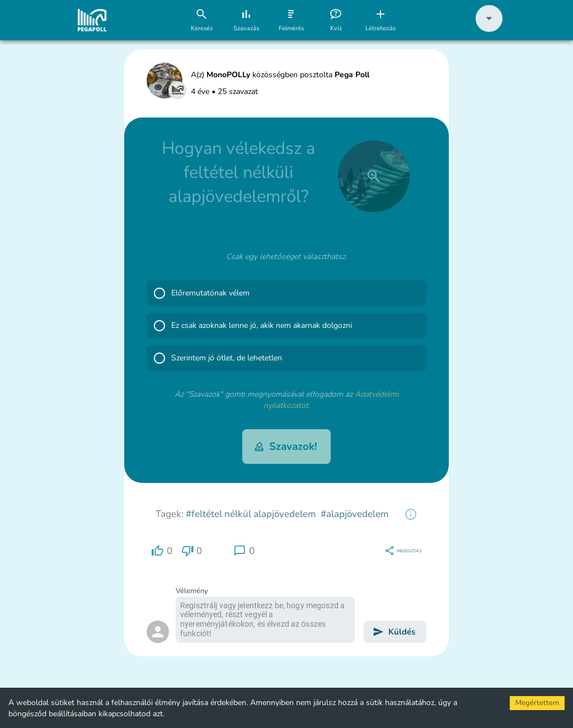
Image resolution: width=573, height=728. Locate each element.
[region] (411, 514)
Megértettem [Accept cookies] (537, 703)
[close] (374, 176)
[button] (489, 29)
